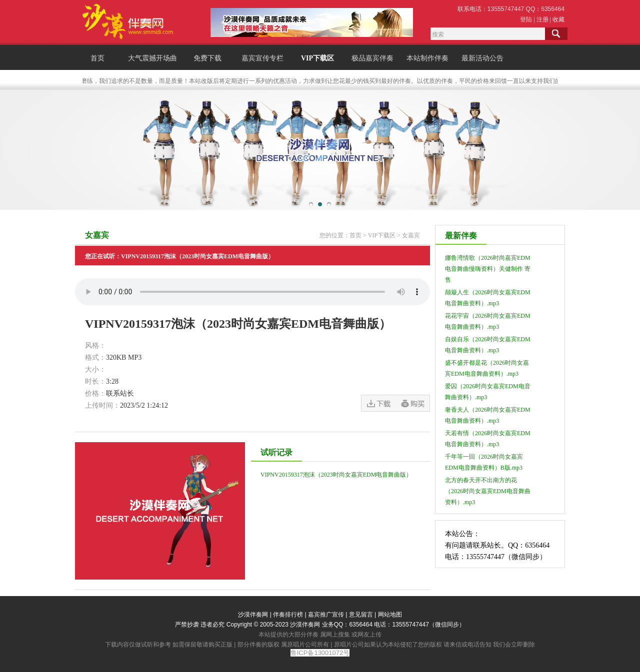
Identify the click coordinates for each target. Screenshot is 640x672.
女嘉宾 (411, 235)
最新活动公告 (482, 58)
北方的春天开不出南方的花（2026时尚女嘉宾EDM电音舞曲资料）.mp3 (488, 491)
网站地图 (390, 615)
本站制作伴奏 (427, 58)
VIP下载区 (317, 58)
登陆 (526, 19)
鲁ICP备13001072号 (320, 653)
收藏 (558, 19)
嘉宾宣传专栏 (262, 58)
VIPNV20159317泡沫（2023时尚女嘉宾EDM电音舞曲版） (336, 475)
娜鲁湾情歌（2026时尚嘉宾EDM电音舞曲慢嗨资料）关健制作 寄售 (488, 269)
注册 (542, 19)
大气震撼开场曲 (152, 58)
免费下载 (207, 58)
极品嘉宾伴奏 (372, 58)
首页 (97, 58)
